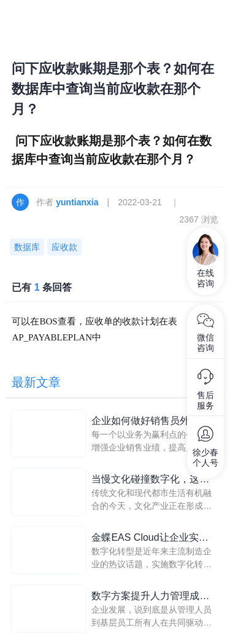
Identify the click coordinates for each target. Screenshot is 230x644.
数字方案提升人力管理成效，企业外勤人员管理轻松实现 (150, 597)
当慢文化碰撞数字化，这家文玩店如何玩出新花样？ (150, 480)
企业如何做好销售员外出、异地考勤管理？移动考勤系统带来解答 (150, 422)
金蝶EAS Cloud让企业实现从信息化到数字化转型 (155, 539)
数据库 (27, 247)
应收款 (64, 247)
